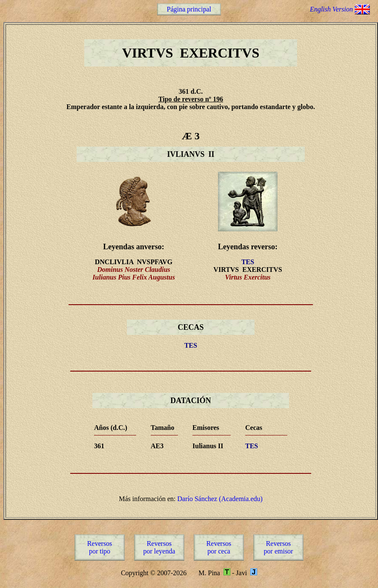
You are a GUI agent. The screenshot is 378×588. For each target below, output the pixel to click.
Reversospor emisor (279, 547)
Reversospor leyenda (159, 547)
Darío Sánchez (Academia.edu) (220, 499)
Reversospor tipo (100, 547)
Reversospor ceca (219, 547)
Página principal (189, 9)
